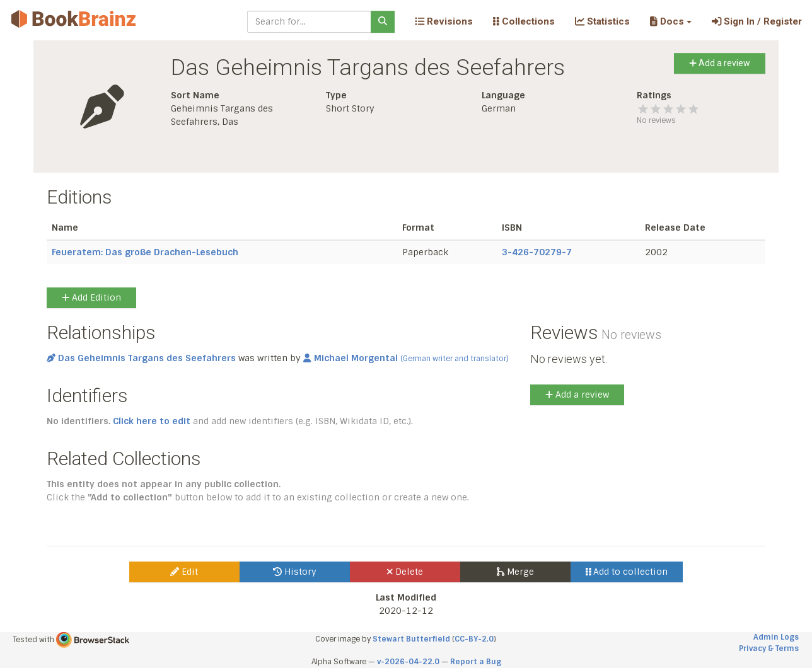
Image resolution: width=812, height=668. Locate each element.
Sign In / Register (757, 21)
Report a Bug (476, 662)
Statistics (602, 21)
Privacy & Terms (769, 648)
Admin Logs (776, 637)
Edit (184, 572)
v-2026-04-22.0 (408, 662)
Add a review (720, 63)
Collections (524, 21)
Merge (515, 572)
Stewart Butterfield (411, 639)
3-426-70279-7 (537, 252)
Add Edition (91, 297)
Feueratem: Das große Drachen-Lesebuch (145, 252)
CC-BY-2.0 (474, 639)
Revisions (444, 21)
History (295, 572)
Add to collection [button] (627, 572)
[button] (670, 21)
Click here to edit (152, 421)
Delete (405, 572)
